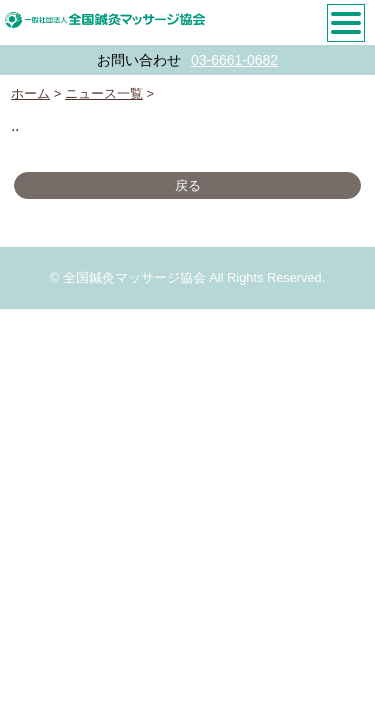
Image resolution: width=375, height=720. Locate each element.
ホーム (30, 93)
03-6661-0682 (234, 60)
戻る (188, 185)
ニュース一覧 (104, 93)
